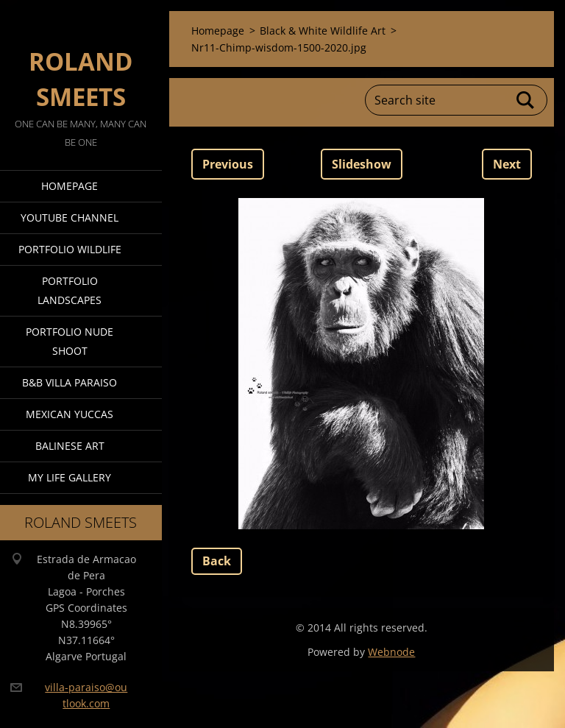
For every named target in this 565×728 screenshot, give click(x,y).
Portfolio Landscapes (70, 290)
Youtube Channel (70, 218)
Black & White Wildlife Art (323, 31)
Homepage (70, 186)
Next (507, 164)
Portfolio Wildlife (70, 249)
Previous (228, 164)
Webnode (391, 652)
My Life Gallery (70, 477)
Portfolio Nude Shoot (70, 341)
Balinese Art (70, 446)
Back (217, 561)
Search (526, 100)
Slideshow (362, 164)
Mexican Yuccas (70, 414)
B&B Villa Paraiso (70, 382)
